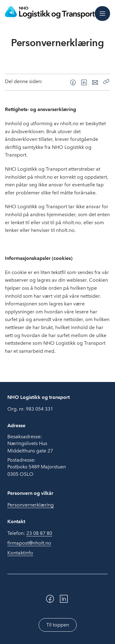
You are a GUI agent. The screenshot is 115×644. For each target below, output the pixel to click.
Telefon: (30, 533)
